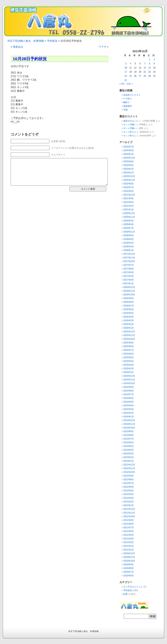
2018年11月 (129, 232)
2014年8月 (129, 391)
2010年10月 (129, 561)
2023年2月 (129, 169)
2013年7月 (129, 439)
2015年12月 (129, 332)
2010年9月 (129, 565)
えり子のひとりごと (133, 587)
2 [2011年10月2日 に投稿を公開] (154, 59)
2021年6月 (129, 202)
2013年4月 (129, 450)
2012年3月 (129, 498)
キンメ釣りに (130, 132)
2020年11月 (129, 217)
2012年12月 (129, 465)
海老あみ (18, 47)
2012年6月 (129, 487)
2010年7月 (129, 572)
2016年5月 (129, 313)
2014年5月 (129, 402)
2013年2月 (129, 457)
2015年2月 (129, 369)
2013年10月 (129, 428)
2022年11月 (129, 180)
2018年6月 (129, 235)
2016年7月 (129, 306)
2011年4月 (129, 539)
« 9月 (122, 84)
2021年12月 (129, 195)
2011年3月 (129, 542)
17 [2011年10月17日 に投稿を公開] (126, 72)
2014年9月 (129, 387)
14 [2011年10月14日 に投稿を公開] (145, 68)
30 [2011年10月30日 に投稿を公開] (154, 76)
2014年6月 (129, 398)
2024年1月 (129, 154)
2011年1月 (129, 550)
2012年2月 (129, 502)
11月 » (129, 84)
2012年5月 (129, 491)
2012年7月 (129, 483)
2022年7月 (129, 187)
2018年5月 (129, 239)
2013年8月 (129, 435)
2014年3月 (129, 409)
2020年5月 (129, 221)
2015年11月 (129, 335)
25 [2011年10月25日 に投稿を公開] (131, 76)
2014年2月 (129, 413)
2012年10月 (129, 472)
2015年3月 (129, 365)
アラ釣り (128, 99)
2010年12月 (129, 553)
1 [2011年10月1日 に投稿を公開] (150, 59)
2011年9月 (129, 520)
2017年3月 (129, 280)
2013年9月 (129, 431)
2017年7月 (129, 265)
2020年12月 (129, 213)
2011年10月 (129, 516)
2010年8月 (129, 568)
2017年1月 (129, 284)
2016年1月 (129, 328)
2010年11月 (129, 557)
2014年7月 (129, 394)
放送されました (131, 121)
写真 (125, 110)
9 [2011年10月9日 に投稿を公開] (154, 64)
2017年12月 (129, 254)
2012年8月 (129, 479)
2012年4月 (129, 494)
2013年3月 (129, 454)
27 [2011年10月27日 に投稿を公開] (140, 76)
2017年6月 (129, 269)
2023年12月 (129, 158)
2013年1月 (129, 461)
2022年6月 (129, 191)
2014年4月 (129, 406)
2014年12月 (129, 376)
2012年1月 (129, 505)
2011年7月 (129, 528)
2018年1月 (129, 250)
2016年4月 (129, 317)
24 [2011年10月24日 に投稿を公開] (126, 76)
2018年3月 (129, 247)
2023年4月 (129, 165)
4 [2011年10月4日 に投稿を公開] (130, 64)
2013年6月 (129, 442)
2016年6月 (129, 309)
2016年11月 (129, 291)
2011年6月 (129, 531)
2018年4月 (129, 243)
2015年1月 (129, 372)
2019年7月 (129, 228)
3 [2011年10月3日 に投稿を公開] (126, 64)
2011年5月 (129, 535)
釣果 (125, 594)
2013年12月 (129, 420)
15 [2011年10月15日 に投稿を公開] (149, 68)
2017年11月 (129, 258)
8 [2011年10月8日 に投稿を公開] (150, 64)
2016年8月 (129, 302)
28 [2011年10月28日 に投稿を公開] (145, 76)
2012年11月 (129, 468)
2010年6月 (129, 576)
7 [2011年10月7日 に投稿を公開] (145, 64)
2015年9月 (129, 343)
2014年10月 (129, 383)
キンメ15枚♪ (129, 125)
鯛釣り (127, 102)
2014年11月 (129, 380)
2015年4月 (129, 361)
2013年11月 (129, 424)
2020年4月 (129, 224)
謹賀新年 (128, 106)
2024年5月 (129, 150)
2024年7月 (129, 147)
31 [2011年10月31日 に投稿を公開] (126, 80)
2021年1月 (129, 210)
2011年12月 (129, 509)
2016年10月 (129, 295)
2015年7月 (129, 350)
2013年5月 (129, 446)
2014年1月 (129, 417)
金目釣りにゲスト (132, 95)
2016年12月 (129, 287)
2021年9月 (129, 198)
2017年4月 (129, 276)
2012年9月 (129, 476)
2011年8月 (129, 524)
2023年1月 (129, 173)
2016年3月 (129, 320)
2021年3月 (129, 206)
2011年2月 (129, 546)
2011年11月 (129, 513)
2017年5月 (129, 272)
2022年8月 (129, 184)
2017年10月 (129, 261)
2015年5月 (129, 357)
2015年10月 (129, 339)
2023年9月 (129, 161)
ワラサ (102, 47)
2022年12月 (129, 176)
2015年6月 (129, 354)
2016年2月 (129, 324)
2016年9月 (129, 298)
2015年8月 (129, 346)
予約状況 (128, 590)
